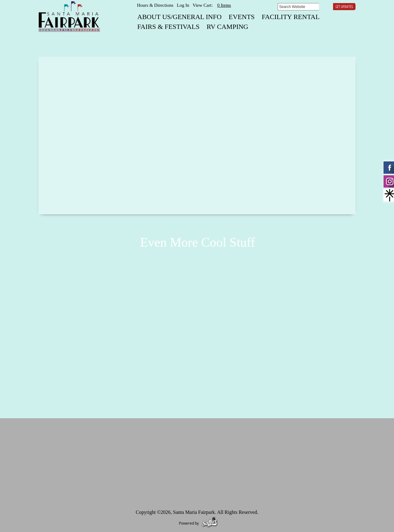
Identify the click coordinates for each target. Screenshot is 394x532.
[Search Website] (298, 7)
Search (323, 7)
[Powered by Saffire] (210, 523)
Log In (183, 5)
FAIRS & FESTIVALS (168, 27)
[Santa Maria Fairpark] (69, 17)
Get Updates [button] (344, 7)
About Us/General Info (179, 17)
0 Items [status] (224, 5)
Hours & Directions (155, 5)
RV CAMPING (227, 27)
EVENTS (242, 17)
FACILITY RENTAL (291, 17)
